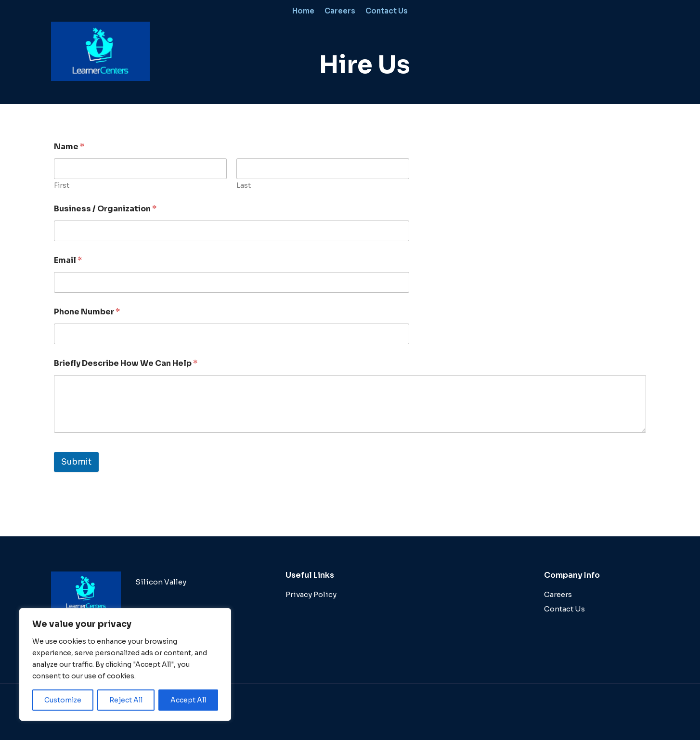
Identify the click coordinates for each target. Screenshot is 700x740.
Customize (63, 700)
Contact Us (387, 11)
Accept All (188, 700)
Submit (76, 462)
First (62, 186)
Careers (340, 11)
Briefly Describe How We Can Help (126, 363)
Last (244, 186)
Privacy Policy (311, 594)
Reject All (126, 700)
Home (303, 11)
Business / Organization (105, 209)
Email (68, 260)
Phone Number (87, 312)
